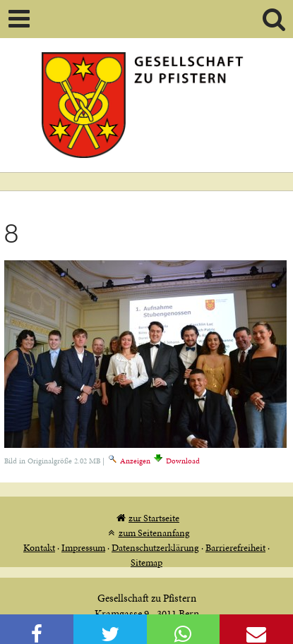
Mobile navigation (19, 19)
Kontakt (39, 548)
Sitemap (146, 563)
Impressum (83, 548)
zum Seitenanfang (154, 533)
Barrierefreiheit (235, 548)
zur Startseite (154, 518)
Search (274, 19)
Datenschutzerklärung (155, 548)
